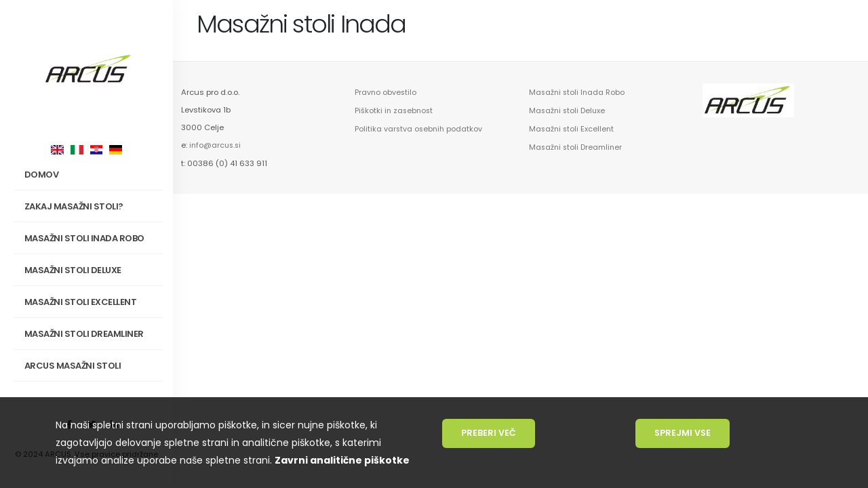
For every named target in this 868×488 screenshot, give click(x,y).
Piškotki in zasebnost (395, 110)
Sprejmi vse (683, 433)
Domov (42, 175)
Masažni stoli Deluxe (73, 270)
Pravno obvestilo (386, 92)
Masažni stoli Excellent (81, 302)
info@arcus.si (216, 145)
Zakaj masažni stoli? (91, 207)
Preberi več (489, 433)
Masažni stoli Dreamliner (84, 334)
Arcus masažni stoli (91, 366)
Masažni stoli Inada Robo (578, 92)
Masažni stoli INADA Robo (91, 239)
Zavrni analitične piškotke (342, 460)
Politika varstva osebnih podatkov (420, 127)
